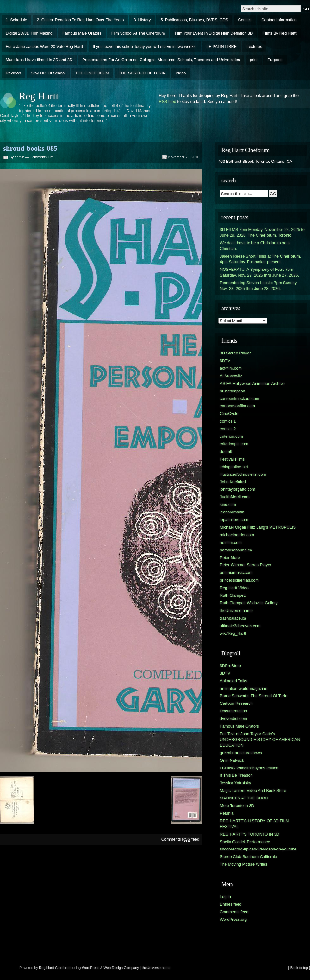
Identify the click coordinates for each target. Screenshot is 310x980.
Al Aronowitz (231, 376)
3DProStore (230, 666)
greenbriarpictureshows (241, 753)
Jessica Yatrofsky (235, 783)
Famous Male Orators (82, 33)
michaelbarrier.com (237, 535)
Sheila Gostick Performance (245, 842)
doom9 (226, 452)
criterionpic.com (234, 444)
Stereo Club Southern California (248, 857)
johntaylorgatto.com (238, 489)
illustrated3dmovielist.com (243, 474)
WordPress (91, 968)
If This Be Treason (236, 775)
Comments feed (180, 839)
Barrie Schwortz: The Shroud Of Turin (254, 696)
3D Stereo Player (235, 353)
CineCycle (229, 414)
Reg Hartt (39, 96)
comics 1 (228, 421)
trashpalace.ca (233, 618)
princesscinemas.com (239, 580)
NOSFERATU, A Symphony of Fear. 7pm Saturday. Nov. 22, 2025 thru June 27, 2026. (259, 272)
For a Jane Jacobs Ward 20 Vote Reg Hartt (44, 46)
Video (181, 73)
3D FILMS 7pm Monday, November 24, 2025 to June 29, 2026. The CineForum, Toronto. (262, 232)
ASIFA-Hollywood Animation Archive (252, 383)
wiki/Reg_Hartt (233, 633)
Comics (245, 20)
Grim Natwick (232, 760)
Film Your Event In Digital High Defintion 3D (214, 33)
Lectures (254, 46)
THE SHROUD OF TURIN (142, 73)
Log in (225, 897)
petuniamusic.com (236, 573)
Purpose (275, 60)
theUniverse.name (236, 611)
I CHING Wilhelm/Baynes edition (249, 768)
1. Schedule (16, 20)
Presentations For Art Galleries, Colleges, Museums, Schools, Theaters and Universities (161, 60)
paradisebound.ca (236, 550)
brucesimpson (232, 391)
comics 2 (228, 429)
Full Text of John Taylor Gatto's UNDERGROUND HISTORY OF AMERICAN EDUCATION (260, 739)
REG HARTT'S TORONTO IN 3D (250, 834)
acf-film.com (231, 368)
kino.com (228, 504)
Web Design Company (121, 968)
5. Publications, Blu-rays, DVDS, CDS (194, 20)
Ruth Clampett (233, 595)
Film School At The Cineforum (138, 33)
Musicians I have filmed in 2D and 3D (39, 60)
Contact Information (279, 20)
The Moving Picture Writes (244, 864)
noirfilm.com (231, 542)
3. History (142, 20)
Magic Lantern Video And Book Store (253, 790)
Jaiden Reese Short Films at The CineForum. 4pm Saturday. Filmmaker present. (260, 259)
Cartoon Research (236, 703)
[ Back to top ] (299, 968)
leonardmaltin (232, 512)
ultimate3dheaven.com (240, 626)
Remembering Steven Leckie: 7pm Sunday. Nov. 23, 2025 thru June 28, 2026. (259, 286)
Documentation (233, 711)
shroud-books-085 (30, 148)
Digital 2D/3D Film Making (29, 33)
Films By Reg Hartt (279, 33)
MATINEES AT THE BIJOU (244, 798)
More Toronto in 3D (237, 806)
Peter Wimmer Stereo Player (246, 565)
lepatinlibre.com (234, 520)
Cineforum (63, 968)
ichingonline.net (234, 467)
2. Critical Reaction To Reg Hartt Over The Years (81, 20)
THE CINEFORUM (92, 73)
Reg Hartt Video (234, 588)
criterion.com (231, 436)
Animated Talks (234, 681)
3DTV (225, 361)
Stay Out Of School (48, 73)
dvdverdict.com (233, 719)
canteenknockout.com (240, 399)
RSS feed (167, 102)
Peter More (230, 558)
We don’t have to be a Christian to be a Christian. (255, 246)
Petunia (227, 813)
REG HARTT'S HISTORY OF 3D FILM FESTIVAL (254, 824)
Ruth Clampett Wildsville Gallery (249, 603)
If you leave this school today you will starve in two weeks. (145, 46)
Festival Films (232, 459)
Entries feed (231, 904)
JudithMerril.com (235, 497)
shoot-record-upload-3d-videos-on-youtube (258, 849)
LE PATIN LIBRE (222, 46)
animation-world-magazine (244, 688)
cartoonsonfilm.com (237, 406)
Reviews (13, 73)
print (254, 60)
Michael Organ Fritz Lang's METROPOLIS (258, 527)
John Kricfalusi (233, 482)
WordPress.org (233, 919)
